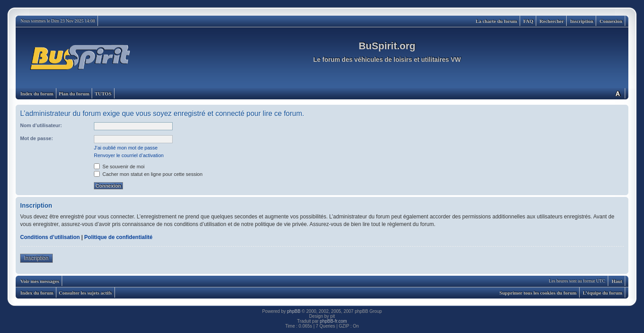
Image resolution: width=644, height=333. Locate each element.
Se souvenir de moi (119, 166)
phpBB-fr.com (333, 321)
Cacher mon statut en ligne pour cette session (148, 174)
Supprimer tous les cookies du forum (538, 293)
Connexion (611, 21)
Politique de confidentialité (118, 237)
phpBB (294, 311)
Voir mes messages (40, 281)
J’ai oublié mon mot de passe (126, 148)
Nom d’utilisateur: (41, 125)
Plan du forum (74, 94)
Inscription (582, 21)
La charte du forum (497, 21)
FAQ (528, 21)
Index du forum (37, 94)
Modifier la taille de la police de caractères (618, 93)
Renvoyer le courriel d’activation (129, 155)
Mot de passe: (36, 138)
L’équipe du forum (602, 293)
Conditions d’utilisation (50, 237)
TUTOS (103, 94)
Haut (617, 281)
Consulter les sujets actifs (85, 293)
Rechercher (552, 21)
